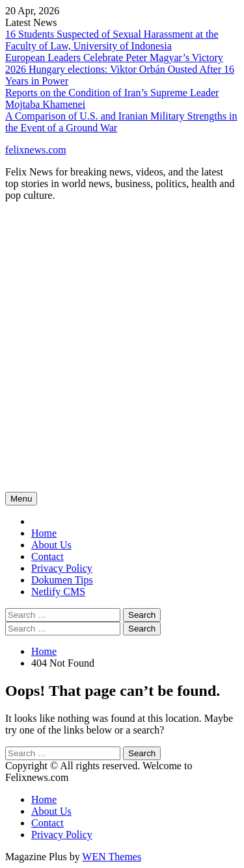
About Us (51, 545)
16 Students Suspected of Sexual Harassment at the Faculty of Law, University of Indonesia (112, 40)
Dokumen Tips (62, 580)
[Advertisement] (122, 357)
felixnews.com (36, 150)
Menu (21, 499)
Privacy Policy (62, 568)
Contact (47, 556)
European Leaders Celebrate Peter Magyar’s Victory (114, 57)
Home (44, 533)
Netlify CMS (58, 592)
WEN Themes (112, 857)
